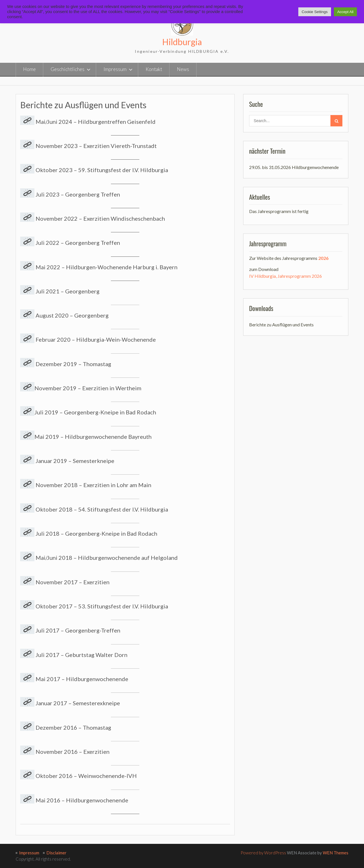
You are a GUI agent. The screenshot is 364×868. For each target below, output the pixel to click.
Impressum (115, 69)
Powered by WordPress (263, 853)
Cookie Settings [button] (315, 12)
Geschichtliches (68, 69)
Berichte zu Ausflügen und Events (281, 324)
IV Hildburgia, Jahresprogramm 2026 (286, 276)
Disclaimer (56, 853)
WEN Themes (336, 853)
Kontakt (154, 69)
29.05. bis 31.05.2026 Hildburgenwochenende (294, 167)
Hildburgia (182, 42)
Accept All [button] (345, 12)
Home (29, 69)
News (183, 69)
